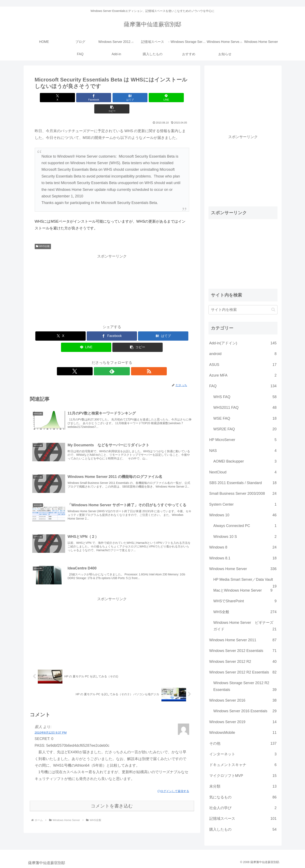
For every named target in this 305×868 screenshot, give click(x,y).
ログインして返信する (173, 787)
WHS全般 (43, 235)
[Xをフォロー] (102, 360)
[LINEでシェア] (138, 98)
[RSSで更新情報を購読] (121, 360)
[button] (164, 98)
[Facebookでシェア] (86, 98)
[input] (243, 310)
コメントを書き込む (112, 802)
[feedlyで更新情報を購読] (112, 360)
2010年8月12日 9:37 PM (51, 729)
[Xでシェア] (60, 98)
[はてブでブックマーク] (112, 98)
